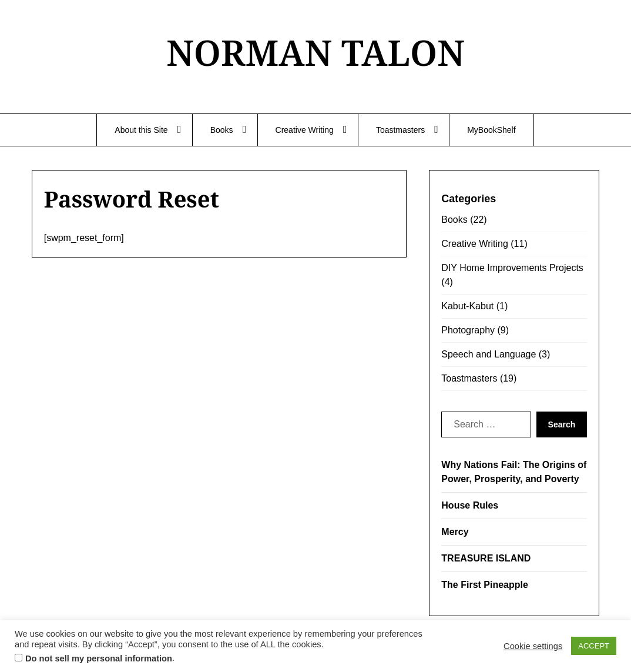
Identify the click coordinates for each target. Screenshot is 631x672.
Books (222, 130)
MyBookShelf (491, 130)
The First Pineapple (485, 585)
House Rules (470, 505)
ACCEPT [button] (594, 646)
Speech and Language (489, 354)
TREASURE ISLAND (486, 558)
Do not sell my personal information (99, 658)
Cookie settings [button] (533, 646)
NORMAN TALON (315, 52)
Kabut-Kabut (467, 306)
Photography (468, 330)
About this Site (141, 130)
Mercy (455, 532)
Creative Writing (305, 130)
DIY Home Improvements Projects (512, 268)
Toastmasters (400, 130)
